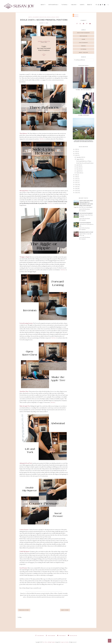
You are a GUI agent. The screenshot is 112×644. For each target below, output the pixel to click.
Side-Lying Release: (24, 191)
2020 (76, 177)
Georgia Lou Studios (64, 642)
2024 (76, 151)
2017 (76, 183)
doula (49, 17)
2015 (76, 187)
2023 (76, 153)
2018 (76, 181)
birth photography (84, 33)
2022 (76, 155)
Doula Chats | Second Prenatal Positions (85, 163)
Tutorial (65, 5)
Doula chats (55, 17)
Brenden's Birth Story (86, 232)
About (44, 5)
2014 (76, 189)
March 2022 (79, 173)
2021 (76, 175)
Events (83, 5)
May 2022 (79, 169)
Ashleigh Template (51, 642)
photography (83, 43)
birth (30, 17)
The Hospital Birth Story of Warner (84, 161)
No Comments (82, 211)
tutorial (83, 49)
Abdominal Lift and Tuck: (26, 463)
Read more (88, 209)
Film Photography (85, 223)
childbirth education (40, 17)
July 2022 (79, 165)
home (83, 39)
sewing (83, 46)
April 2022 (79, 171)
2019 (76, 179)
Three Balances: (23, 133)
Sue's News (45, 642)
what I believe (83, 52)
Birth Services (54, 5)
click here (53, 402)
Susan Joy (76, 15)
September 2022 (80, 157)
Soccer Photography (86, 213)
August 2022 (79, 159)
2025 (76, 149)
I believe (75, 5)
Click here (42, 139)
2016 (76, 185)
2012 (76, 193)
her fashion (83, 36)
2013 (76, 191)
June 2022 (79, 167)
